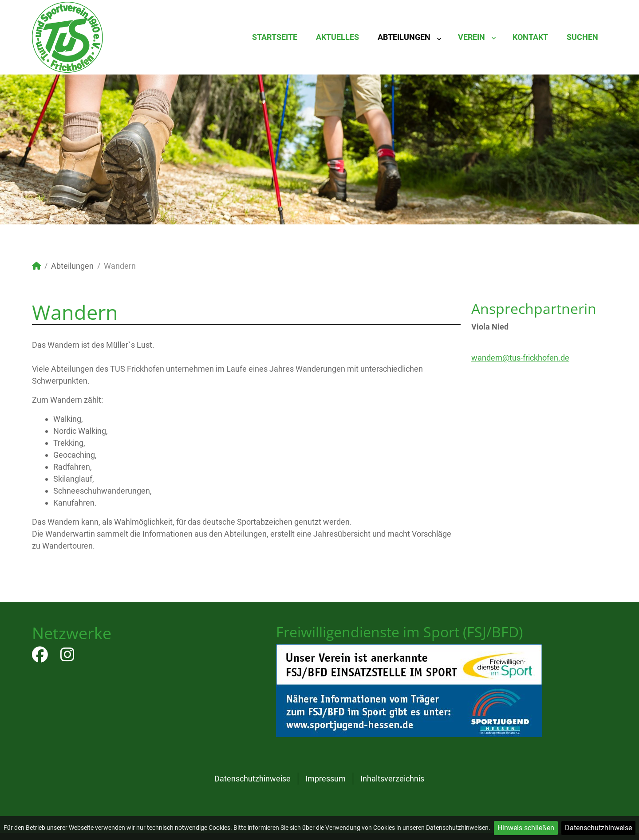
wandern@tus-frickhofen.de (520, 358)
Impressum (325, 779)
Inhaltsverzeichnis (392, 779)
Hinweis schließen (526, 828)
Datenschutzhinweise (598, 828)
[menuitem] (275, 37)
